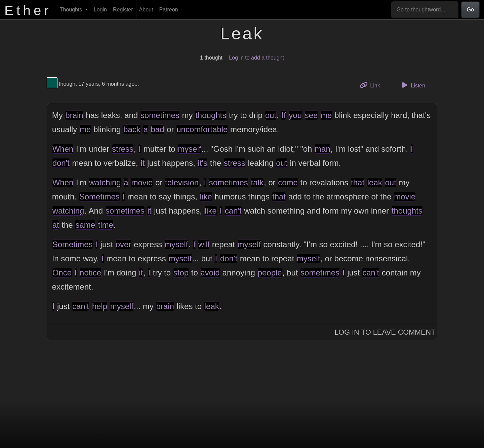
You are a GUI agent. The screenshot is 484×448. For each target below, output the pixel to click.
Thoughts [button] (72, 10)
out (271, 115)
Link (372, 85)
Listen (412, 85)
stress (123, 149)
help (100, 306)
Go (470, 10)
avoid (210, 273)
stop (181, 273)
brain (74, 115)
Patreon (168, 10)
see (311, 115)
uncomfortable (202, 129)
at (56, 225)
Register (123, 10)
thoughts (211, 115)
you (295, 115)
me (326, 115)
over (124, 244)
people (270, 273)
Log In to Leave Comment (385, 332)
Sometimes (99, 197)
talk (257, 182)
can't (233, 211)
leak (375, 182)
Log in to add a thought (256, 58)
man (322, 149)
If (284, 115)
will (204, 244)
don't (61, 163)
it (143, 163)
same (85, 225)
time (106, 225)
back (132, 129)
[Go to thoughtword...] (425, 10)
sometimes (160, 115)
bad (158, 129)
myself (189, 149)
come (288, 182)
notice (90, 273)
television (182, 182)
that (358, 182)
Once (62, 273)
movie (142, 182)
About (146, 10)
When (63, 149)
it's (203, 163)
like (206, 197)
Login (100, 10)
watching (105, 182)
